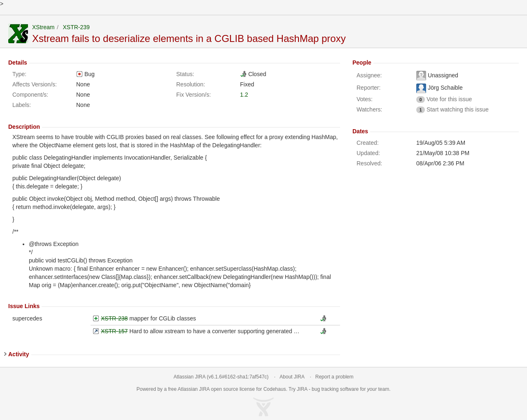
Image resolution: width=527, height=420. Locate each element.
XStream (43, 27)
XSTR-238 (114, 318)
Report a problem (335, 377)
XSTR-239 (76, 27)
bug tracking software (335, 389)
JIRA (204, 389)
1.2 (244, 95)
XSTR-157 (114, 331)
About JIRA (292, 377)
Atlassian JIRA (190, 377)
